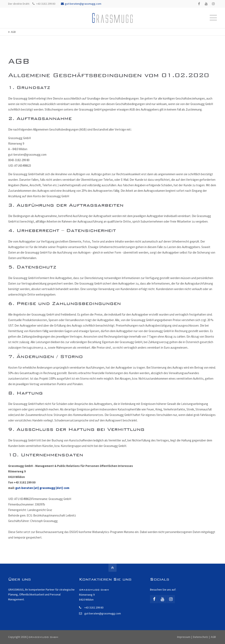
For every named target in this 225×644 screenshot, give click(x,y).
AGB (213, 637)
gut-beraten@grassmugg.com (81, 4)
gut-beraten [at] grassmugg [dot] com (42, 488)
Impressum (184, 637)
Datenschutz (201, 637)
